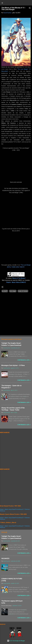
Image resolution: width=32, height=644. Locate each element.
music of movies (23, 291)
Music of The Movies (19, 278)
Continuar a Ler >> (24, 360)
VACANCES (5, 558)
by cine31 (5, 291)
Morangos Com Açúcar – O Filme (13, 365)
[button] (30, 8)
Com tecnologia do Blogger (16, 641)
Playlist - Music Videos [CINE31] (16, 282)
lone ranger (13, 291)
